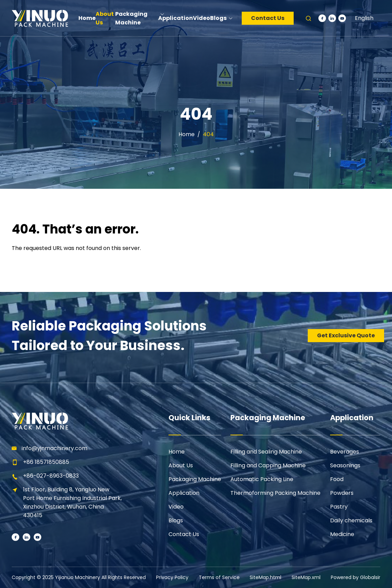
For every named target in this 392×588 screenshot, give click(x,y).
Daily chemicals (351, 520)
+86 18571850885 (46, 462)
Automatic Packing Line (262, 479)
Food (337, 479)
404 (208, 134)
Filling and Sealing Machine (266, 452)
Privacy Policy (172, 577)
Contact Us (268, 18)
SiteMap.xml (306, 577)
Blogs (176, 520)
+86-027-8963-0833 (51, 476)
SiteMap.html (265, 577)
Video (176, 507)
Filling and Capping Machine (268, 465)
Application (184, 493)
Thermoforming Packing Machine (275, 493)
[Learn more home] (40, 18)
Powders (342, 493)
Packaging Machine (195, 479)
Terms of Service (219, 577)
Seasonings (345, 465)
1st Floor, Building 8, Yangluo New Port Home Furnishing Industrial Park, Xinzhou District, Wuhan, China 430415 (72, 502)
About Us (181, 465)
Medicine (342, 534)
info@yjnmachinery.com (55, 448)
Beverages (345, 452)
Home (187, 134)
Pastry (339, 507)
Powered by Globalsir (356, 577)
